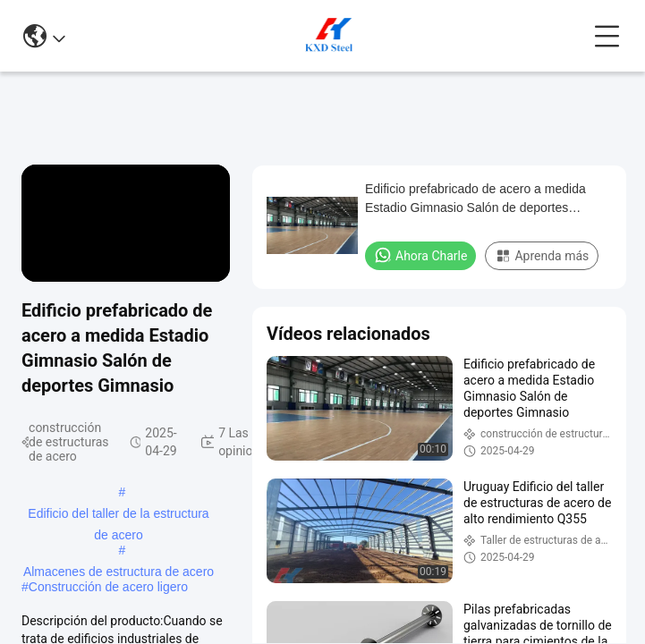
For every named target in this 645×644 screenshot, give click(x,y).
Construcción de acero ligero (108, 587)
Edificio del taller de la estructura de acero (118, 515)
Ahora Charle (420, 255)
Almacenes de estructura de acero (119, 572)
